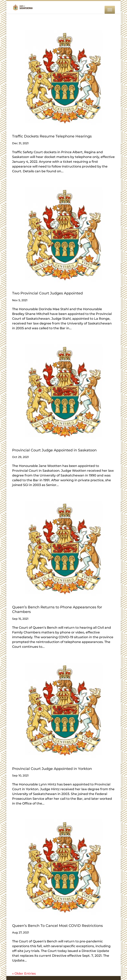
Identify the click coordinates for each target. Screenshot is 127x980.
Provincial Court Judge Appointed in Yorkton (52, 769)
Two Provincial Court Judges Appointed (47, 293)
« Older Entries (24, 974)
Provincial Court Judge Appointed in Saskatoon (54, 450)
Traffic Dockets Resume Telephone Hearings (52, 136)
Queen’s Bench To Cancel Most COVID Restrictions (57, 926)
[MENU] (110, 10)
